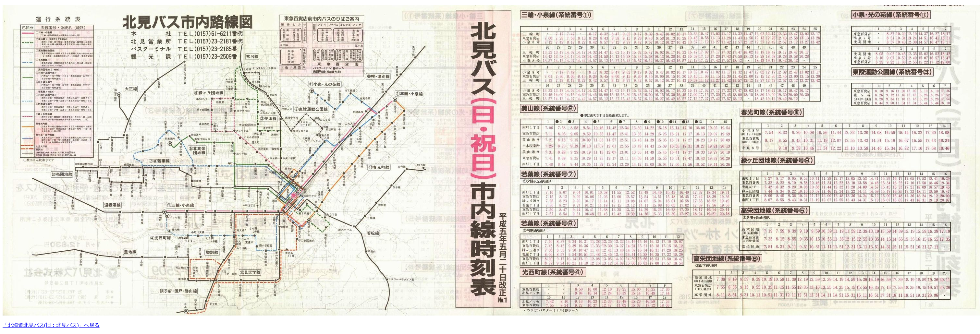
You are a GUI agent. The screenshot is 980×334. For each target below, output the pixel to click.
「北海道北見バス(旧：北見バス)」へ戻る (51, 325)
